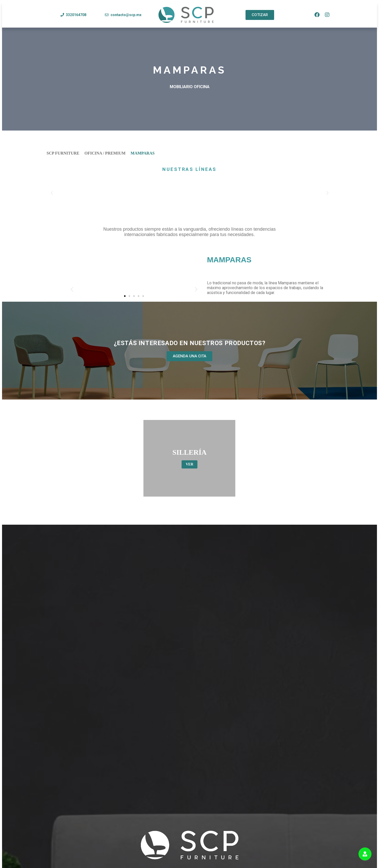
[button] (52, 193)
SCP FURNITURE (63, 153)
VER (190, 464)
